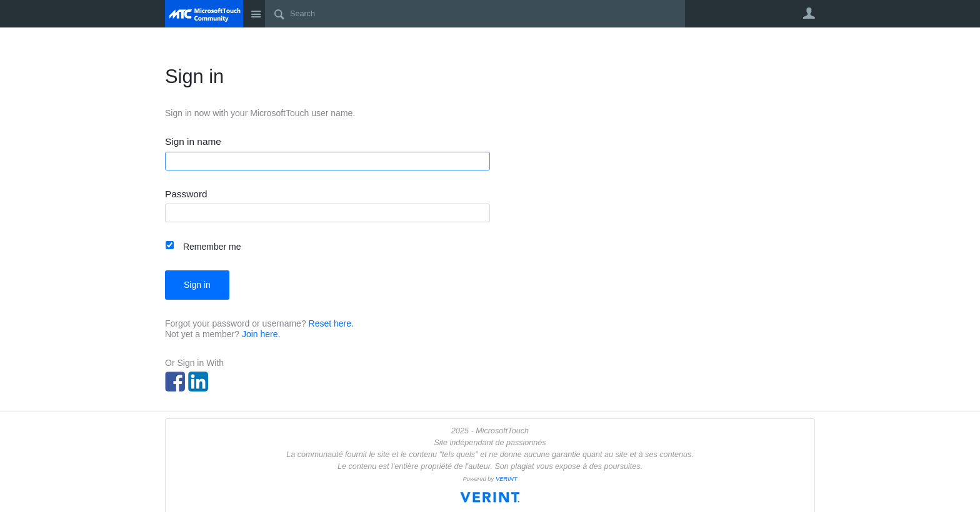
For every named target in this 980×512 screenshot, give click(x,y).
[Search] (475, 14)
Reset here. (331, 323)
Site (256, 14)
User (809, 13)
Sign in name (193, 142)
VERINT (507, 479)
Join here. (261, 334)
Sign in (197, 285)
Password (186, 194)
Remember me (212, 247)
